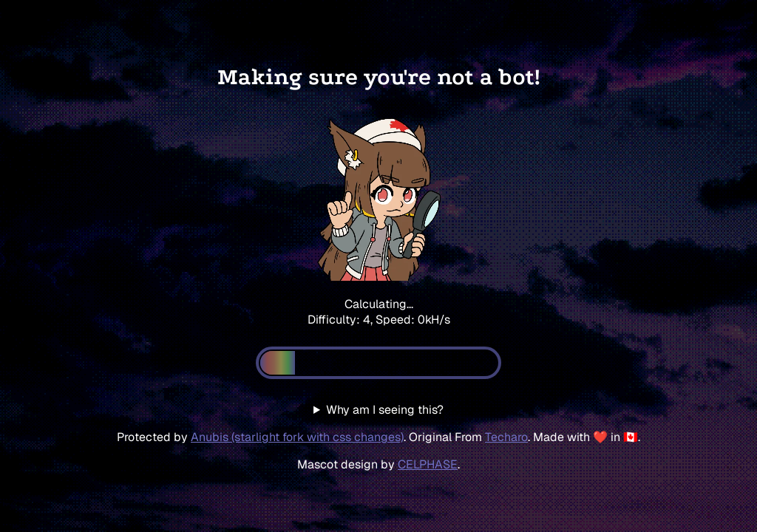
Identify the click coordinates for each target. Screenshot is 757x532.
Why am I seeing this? (385, 410)
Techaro (506, 437)
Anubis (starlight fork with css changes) (297, 437)
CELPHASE (428, 464)
